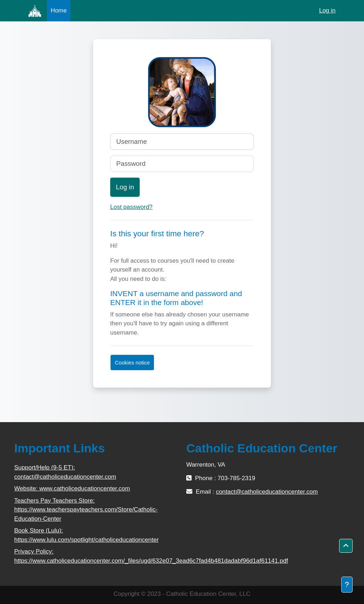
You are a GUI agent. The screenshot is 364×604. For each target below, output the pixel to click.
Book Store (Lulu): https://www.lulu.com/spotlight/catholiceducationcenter (86, 535)
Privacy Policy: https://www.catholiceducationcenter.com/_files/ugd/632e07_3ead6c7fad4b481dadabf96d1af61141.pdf (96, 556)
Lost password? (131, 207)
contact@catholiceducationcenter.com (267, 492)
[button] (346, 546)
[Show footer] (347, 585)
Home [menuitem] (58, 10)
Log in (327, 10)
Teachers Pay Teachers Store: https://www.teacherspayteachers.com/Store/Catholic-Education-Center (86, 510)
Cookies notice (132, 363)
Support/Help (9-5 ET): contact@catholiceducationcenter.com (65, 472)
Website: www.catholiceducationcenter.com (72, 489)
